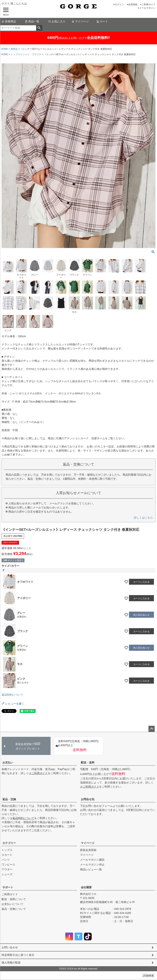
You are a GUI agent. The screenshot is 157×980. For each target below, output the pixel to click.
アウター (7, 869)
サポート (8, 887)
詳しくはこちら (143, 518)
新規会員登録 (88, 850)
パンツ (6, 860)
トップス (15, 54)
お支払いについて (12, 904)
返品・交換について (14, 909)
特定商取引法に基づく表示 (18, 955)
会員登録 (133, 4)
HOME (4, 49)
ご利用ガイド (148, 4)
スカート (7, 855)
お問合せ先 (88, 799)
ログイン (119, 4)
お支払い (8, 763)
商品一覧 (32, 21)
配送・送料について (14, 899)
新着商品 (9, 21)
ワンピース (8, 865)
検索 (39, 28)
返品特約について (12, 695)
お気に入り (57, 21)
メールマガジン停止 (92, 865)
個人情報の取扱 (11, 963)
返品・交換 (9, 799)
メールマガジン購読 (92, 860)
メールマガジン (147, 8)
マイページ (80, 21)
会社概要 (86, 887)
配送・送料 (88, 763)
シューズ (7, 874)
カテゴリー (9, 843)
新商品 (14, 49)
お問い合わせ (10, 947)
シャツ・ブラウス (32, 54)
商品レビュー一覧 (91, 869)
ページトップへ (152, 729)
